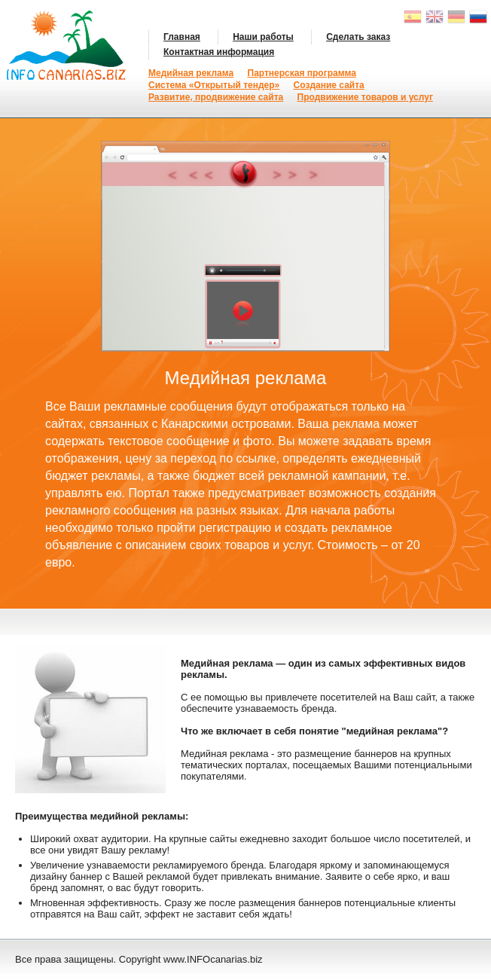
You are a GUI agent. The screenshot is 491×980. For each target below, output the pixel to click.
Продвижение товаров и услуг (365, 97)
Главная (182, 37)
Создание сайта (329, 85)
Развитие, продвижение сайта (216, 97)
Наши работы (263, 37)
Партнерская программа (302, 73)
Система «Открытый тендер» (214, 85)
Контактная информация (219, 52)
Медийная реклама (191, 73)
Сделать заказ (358, 37)
